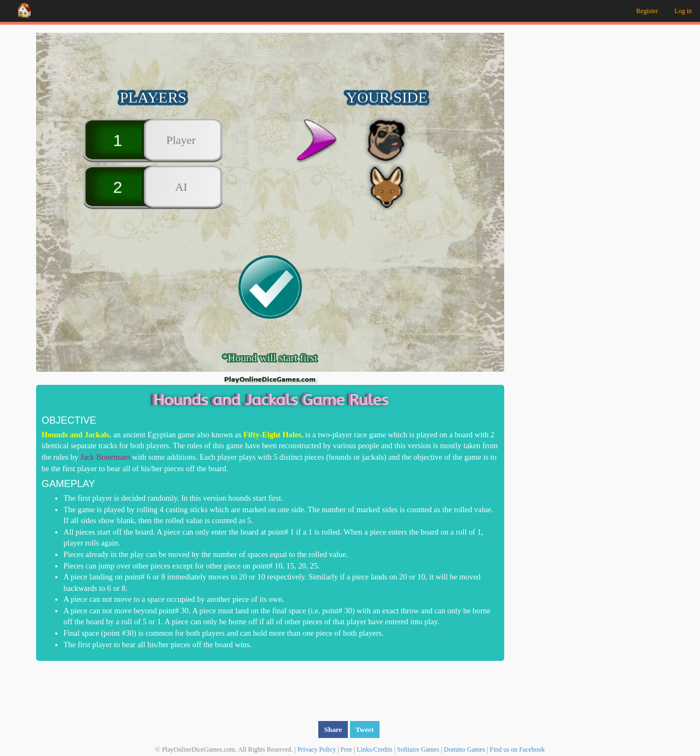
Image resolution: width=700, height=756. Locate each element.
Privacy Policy (317, 749)
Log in (683, 11)
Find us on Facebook (517, 749)
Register (647, 11)
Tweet (364, 729)
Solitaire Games (418, 749)
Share (333, 729)
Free (346, 749)
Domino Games (465, 749)
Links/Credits (374, 749)
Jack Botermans (106, 456)
